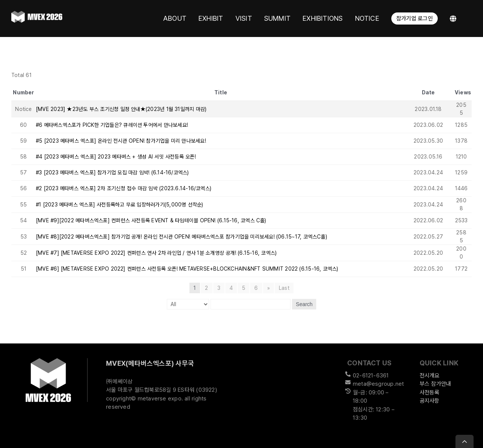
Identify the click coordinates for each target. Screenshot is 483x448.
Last (284, 288)
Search (304, 304)
